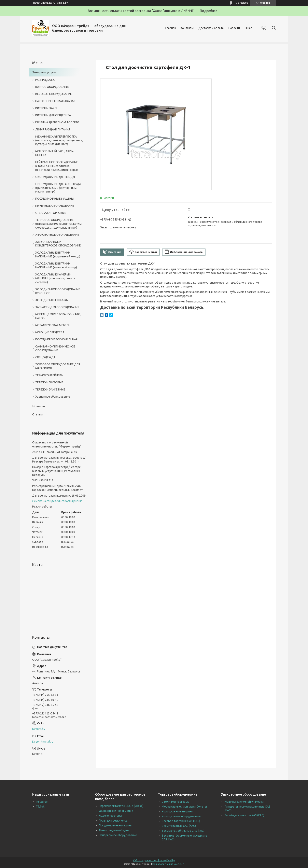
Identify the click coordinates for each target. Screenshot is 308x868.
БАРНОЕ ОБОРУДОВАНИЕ (52, 87)
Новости (234, 28)
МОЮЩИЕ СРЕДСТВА (50, 332)
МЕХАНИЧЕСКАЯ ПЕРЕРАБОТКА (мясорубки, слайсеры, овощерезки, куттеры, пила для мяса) (59, 140)
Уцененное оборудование (53, 397)
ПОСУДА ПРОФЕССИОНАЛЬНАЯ (56, 339)
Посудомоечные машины (116, 825)
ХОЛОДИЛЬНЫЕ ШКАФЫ (52, 300)
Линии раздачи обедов (114, 830)
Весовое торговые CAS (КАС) (181, 821)
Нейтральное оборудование (118, 835)
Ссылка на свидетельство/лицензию (57, 501)
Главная (171, 28)
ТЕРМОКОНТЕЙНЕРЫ (49, 375)
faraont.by (39, 729)
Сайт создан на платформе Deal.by (154, 860)
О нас (248, 28)
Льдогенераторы (110, 816)
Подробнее (208, 11)
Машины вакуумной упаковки (244, 802)
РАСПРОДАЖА (45, 80)
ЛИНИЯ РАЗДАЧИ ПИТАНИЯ (53, 129)
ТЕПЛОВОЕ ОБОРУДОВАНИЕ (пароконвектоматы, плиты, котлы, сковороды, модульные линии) (59, 224)
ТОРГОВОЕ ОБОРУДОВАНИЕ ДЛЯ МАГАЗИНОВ (58, 366)
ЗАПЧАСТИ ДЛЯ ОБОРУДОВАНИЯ (57, 307)
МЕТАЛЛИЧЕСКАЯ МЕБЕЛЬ (53, 325)
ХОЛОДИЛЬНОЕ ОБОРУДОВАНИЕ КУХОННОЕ (58, 291)
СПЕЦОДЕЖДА (45, 357)
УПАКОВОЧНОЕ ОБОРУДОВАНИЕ (57, 235)
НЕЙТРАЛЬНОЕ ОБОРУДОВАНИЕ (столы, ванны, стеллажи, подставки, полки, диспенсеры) (57, 166)
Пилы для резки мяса (113, 821)
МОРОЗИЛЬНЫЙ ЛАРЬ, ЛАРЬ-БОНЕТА (55, 153)
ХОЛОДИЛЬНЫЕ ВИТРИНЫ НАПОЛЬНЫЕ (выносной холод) (56, 265)
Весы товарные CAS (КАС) (179, 826)
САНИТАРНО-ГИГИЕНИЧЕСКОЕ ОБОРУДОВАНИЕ (55, 348)
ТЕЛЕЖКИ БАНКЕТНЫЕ (50, 389)
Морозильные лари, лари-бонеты (184, 807)
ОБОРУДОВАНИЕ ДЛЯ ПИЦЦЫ (55, 177)
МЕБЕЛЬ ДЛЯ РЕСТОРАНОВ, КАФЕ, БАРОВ (58, 316)
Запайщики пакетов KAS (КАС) (244, 815)
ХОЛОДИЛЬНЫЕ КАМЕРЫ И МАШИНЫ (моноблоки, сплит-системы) (55, 278)
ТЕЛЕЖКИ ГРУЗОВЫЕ (49, 382)
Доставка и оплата (211, 28)
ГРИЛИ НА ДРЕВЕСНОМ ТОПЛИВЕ (57, 122)
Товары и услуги (44, 72)
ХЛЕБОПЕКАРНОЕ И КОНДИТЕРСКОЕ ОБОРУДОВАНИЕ (58, 244)
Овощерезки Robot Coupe (116, 811)
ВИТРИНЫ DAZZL (47, 108)
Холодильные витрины (178, 811)
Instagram (42, 802)
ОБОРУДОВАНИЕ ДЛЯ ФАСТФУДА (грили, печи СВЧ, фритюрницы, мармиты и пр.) (58, 188)
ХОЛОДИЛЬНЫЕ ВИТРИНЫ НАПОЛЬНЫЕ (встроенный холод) (58, 254)
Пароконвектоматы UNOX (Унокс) (121, 806)
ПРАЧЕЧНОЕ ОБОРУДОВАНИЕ (55, 206)
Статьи (37, 414)
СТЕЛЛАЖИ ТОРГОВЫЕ (51, 213)
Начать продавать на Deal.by (51, 3)
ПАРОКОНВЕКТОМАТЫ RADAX (55, 101)
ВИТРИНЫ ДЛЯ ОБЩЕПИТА (53, 115)
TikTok (40, 807)
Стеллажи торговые (176, 802)
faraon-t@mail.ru (43, 742)
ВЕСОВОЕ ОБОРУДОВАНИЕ (54, 94)
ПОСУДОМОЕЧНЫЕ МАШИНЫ (55, 199)
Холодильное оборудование (181, 816)
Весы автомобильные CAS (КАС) (183, 831)
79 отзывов (241, 3)
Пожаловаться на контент (168, 864)
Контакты (187, 28)
